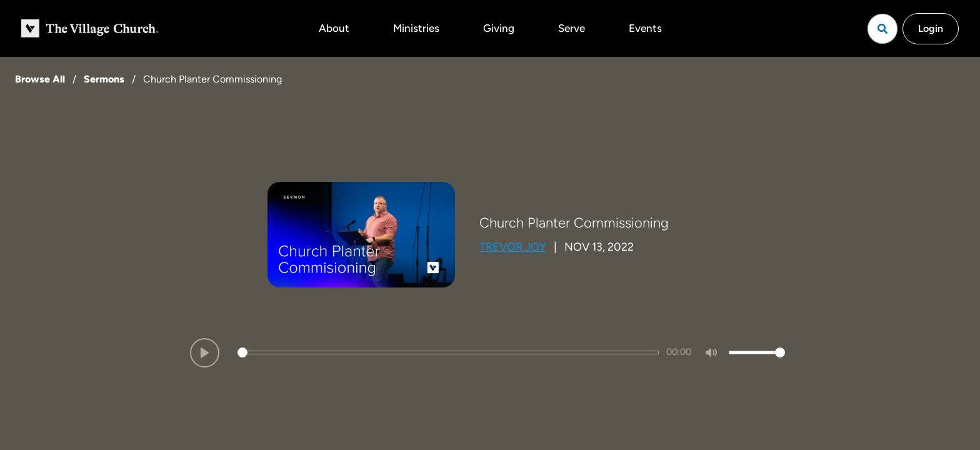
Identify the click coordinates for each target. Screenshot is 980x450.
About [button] (334, 28)
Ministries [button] (416, 28)
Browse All (40, 79)
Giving (499, 28)
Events (645, 28)
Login (931, 28)
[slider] (448, 352)
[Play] (205, 353)
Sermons (104, 79)
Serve (572, 28)
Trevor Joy (513, 247)
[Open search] (882, 29)
